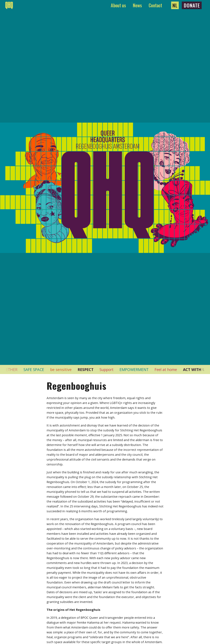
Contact (155, 5)
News (137, 5)
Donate (192, 5)
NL (175, 5)
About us (118, 5)
